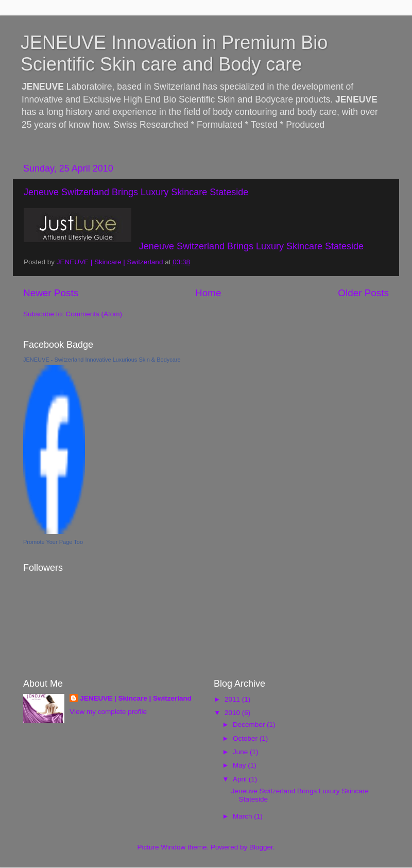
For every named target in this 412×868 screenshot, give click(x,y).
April (241, 779)
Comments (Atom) (94, 314)
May (240, 765)
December (250, 725)
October (246, 738)
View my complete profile (108, 712)
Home (208, 293)
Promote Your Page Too (53, 542)
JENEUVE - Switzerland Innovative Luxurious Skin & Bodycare (102, 360)
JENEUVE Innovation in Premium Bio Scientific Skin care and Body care (174, 53)
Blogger (261, 847)
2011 (233, 699)
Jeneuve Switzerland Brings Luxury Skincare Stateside (136, 192)
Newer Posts (51, 293)
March (243, 816)
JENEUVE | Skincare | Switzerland (136, 698)
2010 (233, 713)
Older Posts (363, 293)
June (241, 752)
